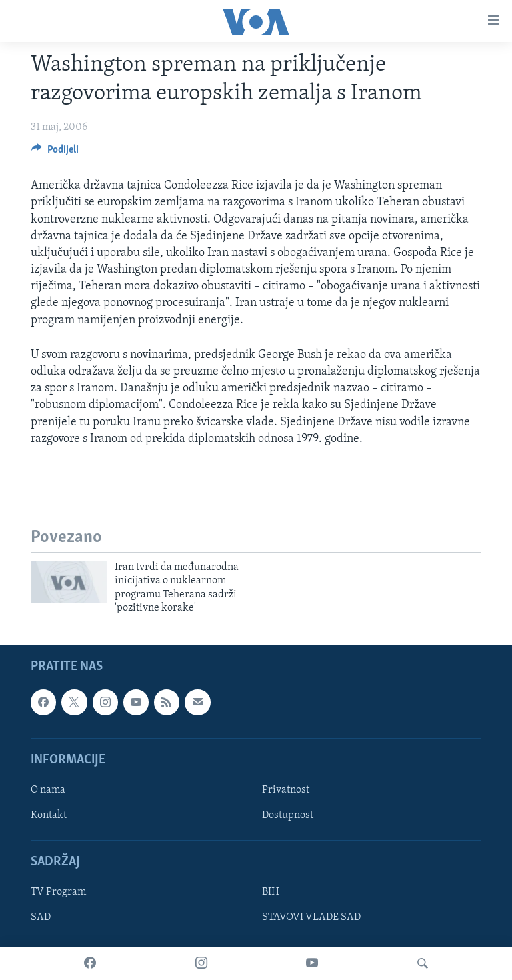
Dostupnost (288, 815)
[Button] (55, 153)
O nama (48, 790)
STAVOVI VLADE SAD (311, 918)
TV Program (58, 893)
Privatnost (286, 790)
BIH (271, 893)
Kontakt (49, 815)
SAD (41, 918)
